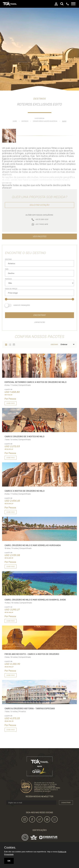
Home (15, 121)
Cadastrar (66, 803)
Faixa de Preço (11, 289)
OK (9, 861)
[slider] (6, 299)
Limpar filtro (40, 322)
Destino (8, 259)
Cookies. (10, 848)
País (7, 269)
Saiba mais (11, 403)
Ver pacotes (40, 237)
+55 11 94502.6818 (42, 224)
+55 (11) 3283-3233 (42, 219)
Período (8, 279)
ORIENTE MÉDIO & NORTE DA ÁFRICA (45, 121)
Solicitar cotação (39, 205)
